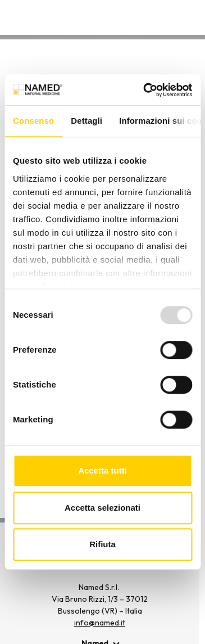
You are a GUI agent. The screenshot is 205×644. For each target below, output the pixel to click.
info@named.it (100, 623)
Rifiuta (102, 544)
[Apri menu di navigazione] (190, 20)
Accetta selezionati (102, 508)
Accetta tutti (102, 470)
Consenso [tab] (33, 121)
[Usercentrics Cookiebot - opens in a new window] (145, 90)
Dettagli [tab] (86, 121)
